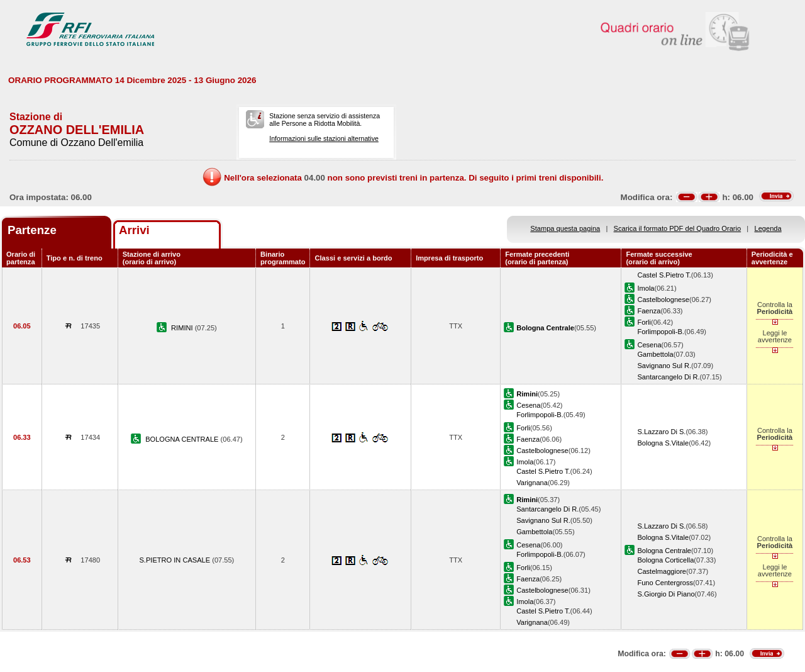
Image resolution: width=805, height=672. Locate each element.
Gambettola (655, 354)
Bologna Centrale (664, 551)
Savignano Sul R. (664, 366)
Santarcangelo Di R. (668, 377)
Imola (646, 288)
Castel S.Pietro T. (664, 275)
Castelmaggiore (662, 571)
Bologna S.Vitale (663, 443)
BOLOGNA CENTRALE (183, 439)
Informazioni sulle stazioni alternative (324, 138)
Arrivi (134, 230)
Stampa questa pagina (565, 228)
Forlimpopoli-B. (661, 332)
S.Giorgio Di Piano (666, 594)
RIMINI (183, 328)
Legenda (768, 228)
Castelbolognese (663, 300)
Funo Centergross (665, 583)
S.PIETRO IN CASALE (175, 560)
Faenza (649, 311)
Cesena (649, 345)
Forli (644, 322)
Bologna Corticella (665, 560)
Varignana (532, 483)
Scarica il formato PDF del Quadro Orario (678, 228)
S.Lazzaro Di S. (661, 432)
